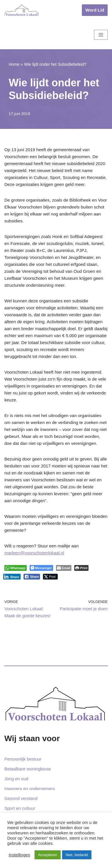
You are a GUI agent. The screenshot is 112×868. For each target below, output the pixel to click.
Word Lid (95, 10)
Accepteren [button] (48, 855)
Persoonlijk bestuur (23, 759)
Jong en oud (16, 779)
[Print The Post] (81, 568)
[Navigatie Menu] (101, 35)
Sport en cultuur (20, 808)
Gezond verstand (21, 798)
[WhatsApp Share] (16, 568)
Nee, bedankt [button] (77, 855)
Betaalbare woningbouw (28, 769)
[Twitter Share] (50, 577)
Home (14, 64)
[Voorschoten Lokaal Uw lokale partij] (22, 10)
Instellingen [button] (19, 855)
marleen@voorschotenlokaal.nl (34, 553)
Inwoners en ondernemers (30, 788)
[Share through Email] (64, 568)
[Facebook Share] (32, 577)
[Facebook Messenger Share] (41, 568)
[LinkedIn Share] (12, 577)
